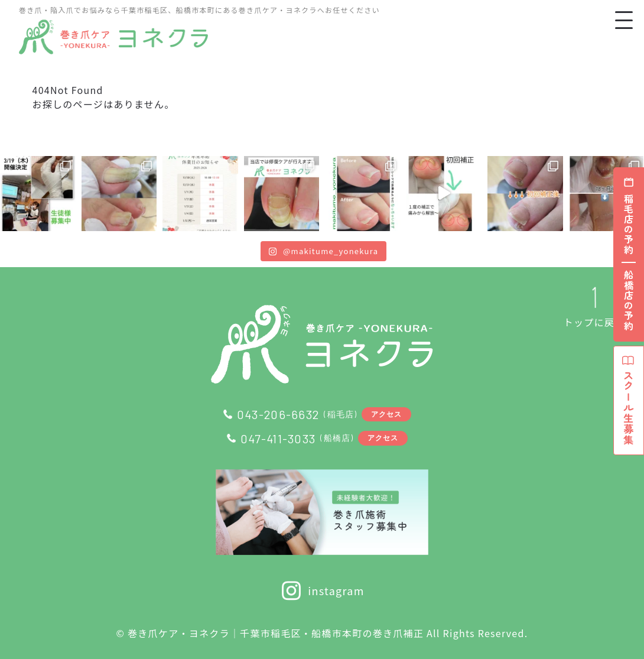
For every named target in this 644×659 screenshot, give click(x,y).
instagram (322, 590)
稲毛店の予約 (629, 225)
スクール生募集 (629, 405)
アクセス (387, 414)
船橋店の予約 (629, 301)
